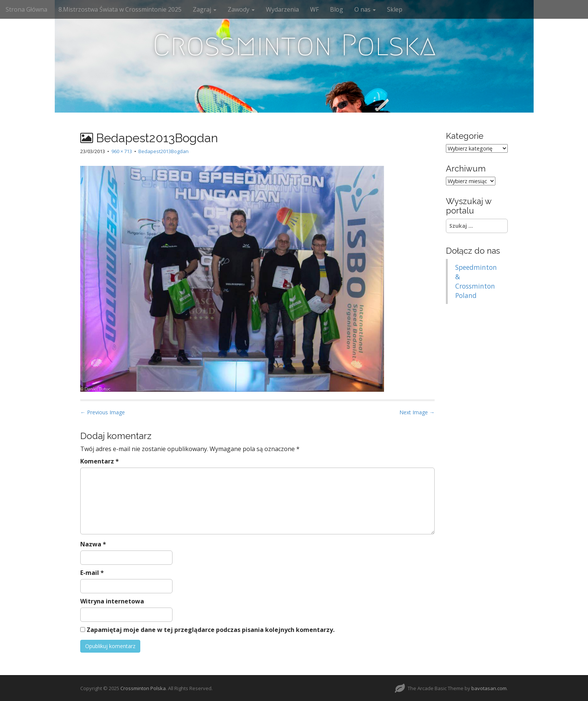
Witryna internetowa (112, 601)
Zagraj (205, 9)
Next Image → (417, 412)
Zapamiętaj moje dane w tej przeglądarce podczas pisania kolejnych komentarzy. (211, 630)
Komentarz (100, 461)
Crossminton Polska (294, 45)
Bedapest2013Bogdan (163, 151)
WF (314, 9)
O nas (365, 9)
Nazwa (93, 544)
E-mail (92, 573)
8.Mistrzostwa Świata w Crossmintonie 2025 (120, 9)
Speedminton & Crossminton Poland (476, 281)
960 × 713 (122, 151)
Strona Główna (26, 9)
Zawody (241, 9)
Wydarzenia (282, 9)
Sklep (395, 9)
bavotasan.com (489, 688)
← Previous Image (103, 412)
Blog (337, 9)
